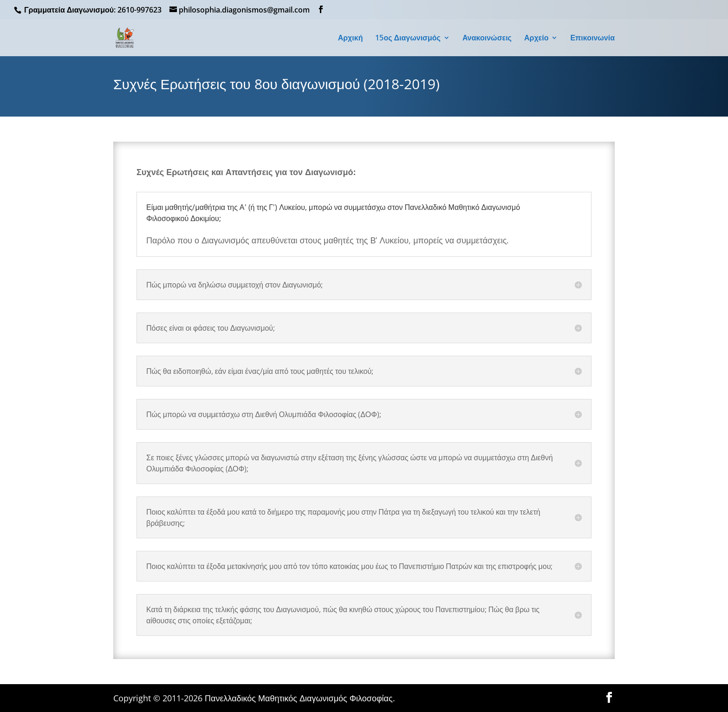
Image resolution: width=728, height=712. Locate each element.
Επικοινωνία (592, 39)
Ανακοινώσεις (487, 39)
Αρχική (351, 39)
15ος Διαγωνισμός (408, 39)
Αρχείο (536, 39)
